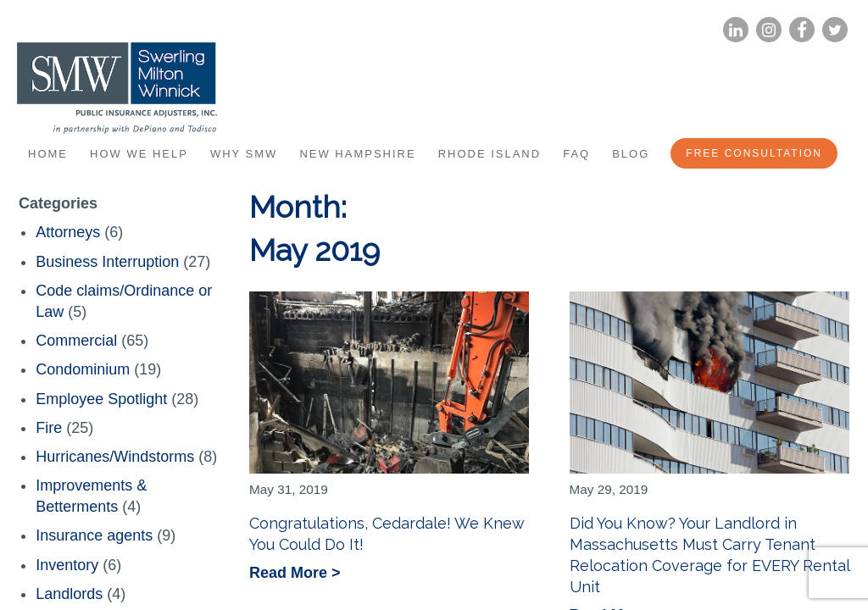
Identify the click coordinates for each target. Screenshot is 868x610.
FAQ (576, 154)
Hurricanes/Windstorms (115, 457)
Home (48, 154)
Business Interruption (107, 262)
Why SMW (244, 154)
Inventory (67, 565)
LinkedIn (736, 30)
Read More (290, 574)
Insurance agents (94, 535)
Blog (631, 154)
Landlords (69, 594)
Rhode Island (490, 154)
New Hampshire (357, 154)
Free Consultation (754, 153)
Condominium (83, 369)
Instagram (769, 30)
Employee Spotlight (101, 399)
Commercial (76, 341)
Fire (49, 428)
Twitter (835, 30)
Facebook (802, 30)
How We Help (139, 154)
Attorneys (68, 232)
